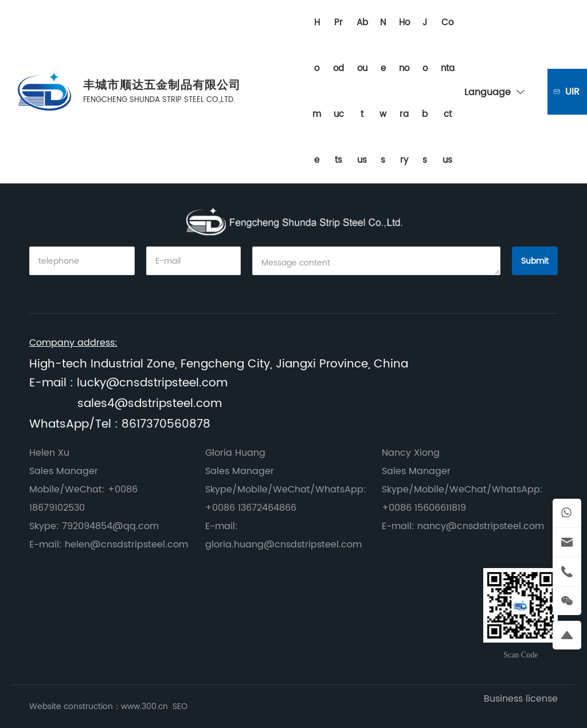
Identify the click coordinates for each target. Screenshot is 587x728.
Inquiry (573, 92)
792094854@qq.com (110, 526)
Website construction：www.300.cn (100, 707)
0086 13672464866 (254, 508)
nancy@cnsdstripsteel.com (481, 526)
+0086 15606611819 (424, 508)
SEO (180, 707)
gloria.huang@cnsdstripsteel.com (283, 545)
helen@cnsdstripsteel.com (126, 545)
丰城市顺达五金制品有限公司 (162, 86)
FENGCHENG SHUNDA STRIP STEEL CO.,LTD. (159, 100)
